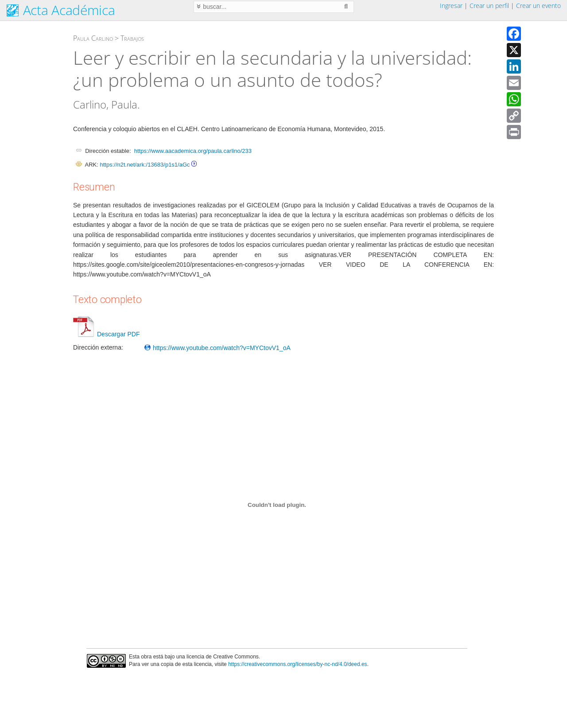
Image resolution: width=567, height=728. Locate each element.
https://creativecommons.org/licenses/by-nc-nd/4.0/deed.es (298, 664)
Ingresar (451, 6)
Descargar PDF (106, 334)
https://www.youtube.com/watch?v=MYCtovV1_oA (217, 348)
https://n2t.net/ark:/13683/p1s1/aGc (145, 165)
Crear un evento (538, 6)
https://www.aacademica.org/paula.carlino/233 (193, 151)
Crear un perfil (489, 6)
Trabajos (132, 38)
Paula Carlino (93, 38)
